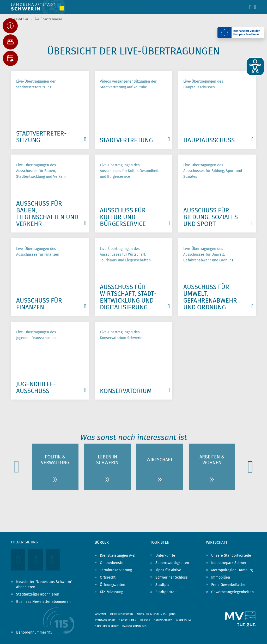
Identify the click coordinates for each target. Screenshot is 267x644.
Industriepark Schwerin (230, 563)
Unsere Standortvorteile (231, 556)
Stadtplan (163, 585)
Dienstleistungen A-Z (117, 556)
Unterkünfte (165, 556)
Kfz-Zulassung (111, 592)
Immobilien (221, 577)
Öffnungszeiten (113, 585)
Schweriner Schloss (172, 577)
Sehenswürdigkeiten (172, 563)
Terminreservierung (116, 570)
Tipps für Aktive (168, 570)
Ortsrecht (108, 577)
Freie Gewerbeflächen (229, 585)
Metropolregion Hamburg (232, 570)
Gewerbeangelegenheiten (232, 592)
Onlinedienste (112, 563)
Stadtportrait (166, 592)
